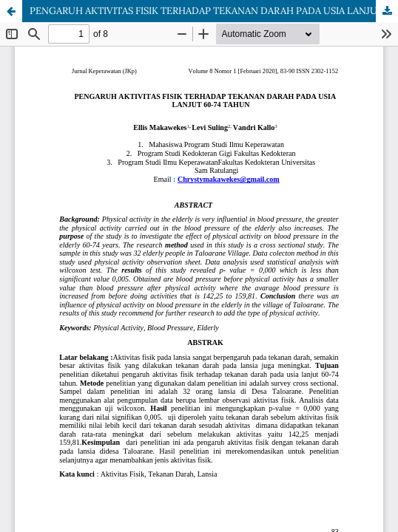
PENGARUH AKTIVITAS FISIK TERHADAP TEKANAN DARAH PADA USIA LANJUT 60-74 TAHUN (214, 11)
